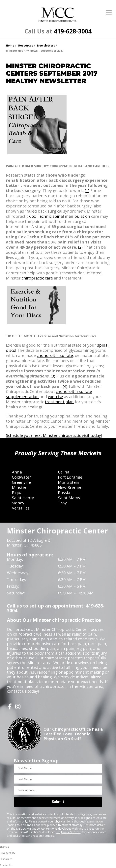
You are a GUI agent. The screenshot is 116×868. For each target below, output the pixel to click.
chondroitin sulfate (55, 355)
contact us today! (23, 691)
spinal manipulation (71, 216)
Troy (62, 503)
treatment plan (59, 402)
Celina (64, 472)
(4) (65, 386)
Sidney (18, 503)
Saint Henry (23, 498)
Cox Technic (40, 216)
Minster (19, 487)
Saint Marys (69, 498)
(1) (87, 191)
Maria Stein (69, 482)
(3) (53, 376)
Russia (64, 493)
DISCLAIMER (24, 829)
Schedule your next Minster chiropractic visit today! (54, 435)
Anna (17, 472)
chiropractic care (37, 278)
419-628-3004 (73, 31)
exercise (55, 397)
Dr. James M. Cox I (68, 832)
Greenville (21, 482)
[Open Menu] (109, 12)
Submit (58, 801)
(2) (80, 247)
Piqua (17, 493)
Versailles (21, 508)
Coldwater (21, 477)
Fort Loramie (70, 477)
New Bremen (70, 487)
